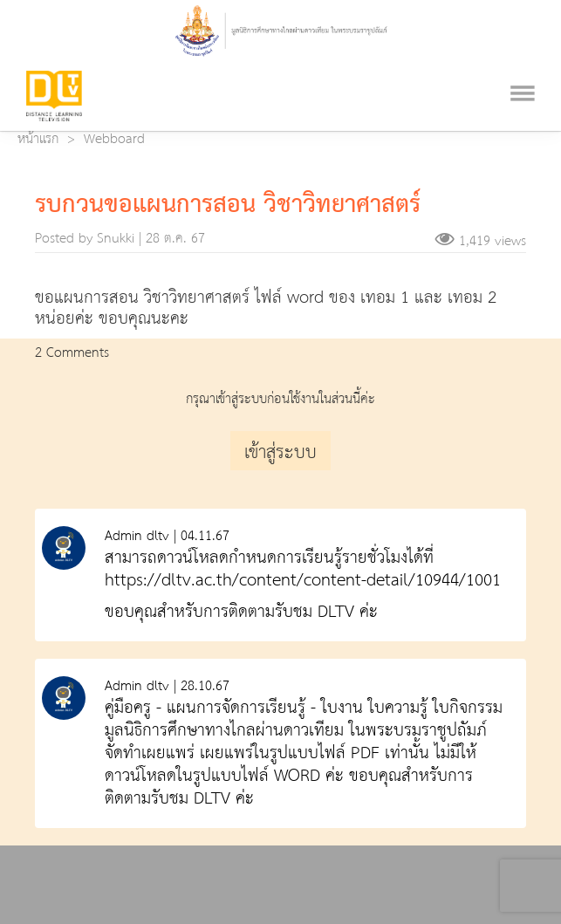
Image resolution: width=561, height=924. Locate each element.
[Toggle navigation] (523, 72)
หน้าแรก (38, 140)
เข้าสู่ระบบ (280, 453)
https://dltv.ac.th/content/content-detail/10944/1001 (303, 581)
